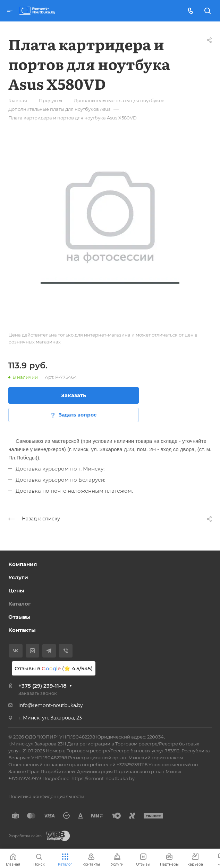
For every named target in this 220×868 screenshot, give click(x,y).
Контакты (22, 630)
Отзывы (19, 617)
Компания (23, 564)
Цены (16, 590)
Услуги (18, 577)
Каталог (20, 604)
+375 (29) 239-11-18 (43, 686)
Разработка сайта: (25, 836)
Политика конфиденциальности (46, 796)
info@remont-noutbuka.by (51, 705)
